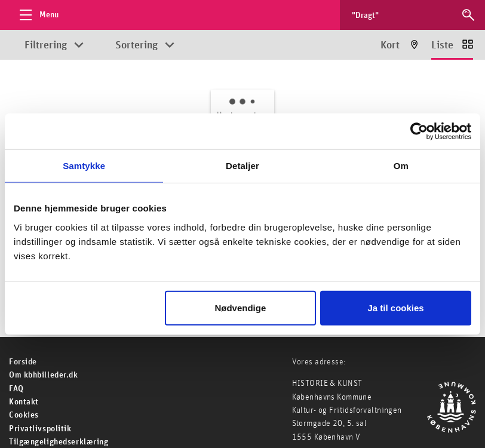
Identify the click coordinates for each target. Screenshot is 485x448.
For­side (23, 362)
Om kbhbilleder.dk (44, 375)
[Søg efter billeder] (401, 15)
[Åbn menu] (36, 15)
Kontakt (24, 402)
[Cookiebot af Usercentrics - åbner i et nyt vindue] (419, 131)
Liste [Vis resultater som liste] (442, 45)
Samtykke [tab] (84, 166)
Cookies (24, 415)
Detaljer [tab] (242, 166)
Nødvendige (240, 307)
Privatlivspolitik (40, 429)
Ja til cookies (396, 307)
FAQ (16, 389)
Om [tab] (401, 166)
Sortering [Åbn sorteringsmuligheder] (136, 45)
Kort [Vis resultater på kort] (390, 45)
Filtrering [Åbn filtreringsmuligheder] (46, 45)
